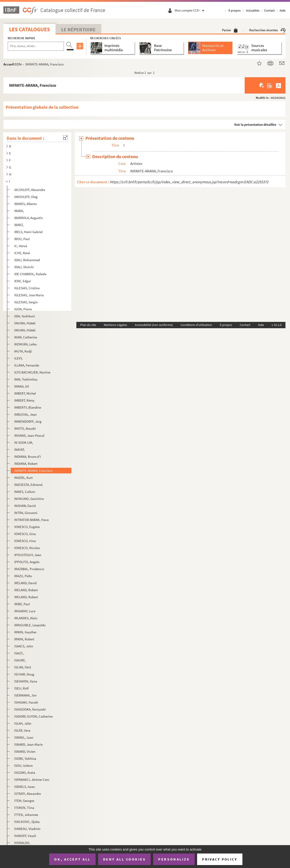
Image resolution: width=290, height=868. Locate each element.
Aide (283, 10)
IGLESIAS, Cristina (27, 288)
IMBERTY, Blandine (28, 407)
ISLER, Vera (22, 730)
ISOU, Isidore (23, 766)
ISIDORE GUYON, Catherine (33, 716)
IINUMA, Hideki (25, 330)
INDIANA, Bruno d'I (28, 457)
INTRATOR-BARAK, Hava (31, 520)
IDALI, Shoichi (24, 267)
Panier (230, 30)
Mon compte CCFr (191, 10)
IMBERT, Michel (25, 393)
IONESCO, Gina (25, 534)
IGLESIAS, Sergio (26, 302)
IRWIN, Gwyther (25, 632)
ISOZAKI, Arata (25, 773)
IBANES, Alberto (25, 204)
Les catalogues (29, 29)
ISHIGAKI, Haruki (26, 702)
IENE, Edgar (23, 281)
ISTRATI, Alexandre (28, 794)
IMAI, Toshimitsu (26, 379)
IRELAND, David (25, 583)
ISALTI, (19, 653)
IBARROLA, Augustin (29, 218)
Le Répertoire (78, 29)
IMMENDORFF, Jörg (28, 421)
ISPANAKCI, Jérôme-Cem (32, 780)
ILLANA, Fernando (27, 365)
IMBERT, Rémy (24, 400)
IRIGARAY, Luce (25, 611)
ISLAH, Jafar (23, 723)
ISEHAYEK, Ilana (26, 681)
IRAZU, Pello (23, 576)
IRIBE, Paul (22, 604)
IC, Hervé (21, 246)
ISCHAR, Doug (24, 674)
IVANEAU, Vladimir (27, 829)
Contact (269, 10)
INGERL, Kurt (23, 478)
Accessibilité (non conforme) (154, 325)
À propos (234, 10)
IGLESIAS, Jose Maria (29, 295)
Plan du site (88, 325)
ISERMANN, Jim (25, 695)
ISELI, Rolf (21, 688)
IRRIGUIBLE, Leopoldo (30, 625)
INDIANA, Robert (26, 464)
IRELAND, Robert (26, 590)
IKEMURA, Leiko (25, 344)
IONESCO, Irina (25, 541)
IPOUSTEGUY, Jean (28, 555)
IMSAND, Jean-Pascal (29, 435)
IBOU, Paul (22, 239)
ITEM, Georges (24, 801)
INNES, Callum (25, 492)
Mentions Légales (115, 325)
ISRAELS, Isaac (25, 787)
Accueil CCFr (13, 64)
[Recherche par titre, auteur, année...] (36, 46)
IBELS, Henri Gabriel (28, 232)
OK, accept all (72, 859)
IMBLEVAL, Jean (25, 414)
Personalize (174, 859)
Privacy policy (220, 859)
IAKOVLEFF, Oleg (26, 197)
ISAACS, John (24, 646)
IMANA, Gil (22, 386)
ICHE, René (22, 253)
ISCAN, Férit (23, 667)
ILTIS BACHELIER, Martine (32, 372)
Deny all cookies (124, 859)
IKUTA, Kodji (23, 351)
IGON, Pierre (23, 309)
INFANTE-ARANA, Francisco (33, 471)
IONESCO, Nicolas (27, 548)
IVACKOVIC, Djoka (27, 822)
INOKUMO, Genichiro (29, 499)
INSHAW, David (25, 506)
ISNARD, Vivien (25, 751)
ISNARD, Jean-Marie (28, 744)
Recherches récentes (267, 30)
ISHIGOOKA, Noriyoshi (30, 709)
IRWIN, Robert (24, 639)
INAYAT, (19, 450)
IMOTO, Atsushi (25, 428)
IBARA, (19, 211)
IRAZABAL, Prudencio (29, 569)
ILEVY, (18, 358)
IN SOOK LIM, (24, 442)
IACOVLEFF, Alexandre (30, 190)
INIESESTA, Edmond (28, 485)
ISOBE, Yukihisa (25, 758)
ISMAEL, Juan (24, 737)
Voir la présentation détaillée (255, 124)
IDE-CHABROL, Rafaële (30, 274)
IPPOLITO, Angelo (27, 562)
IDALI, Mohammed (27, 260)
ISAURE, (20, 660)
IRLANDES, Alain (26, 618)
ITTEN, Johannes (26, 815)
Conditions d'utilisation (196, 325)
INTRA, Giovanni (26, 513)
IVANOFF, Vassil (25, 836)
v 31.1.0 (277, 325)
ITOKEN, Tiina (24, 808)
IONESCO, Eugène (27, 527)
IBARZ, (19, 225)
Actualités (253, 10)
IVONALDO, (22, 843)
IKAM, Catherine (26, 337)
